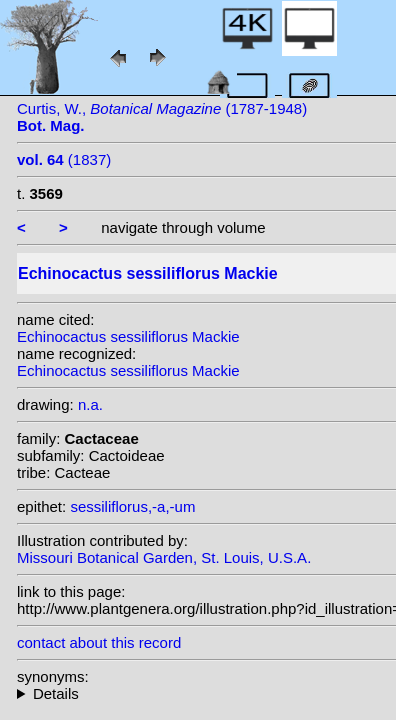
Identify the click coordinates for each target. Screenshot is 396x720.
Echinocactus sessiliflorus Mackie (128, 336)
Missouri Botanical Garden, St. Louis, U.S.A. (164, 557)
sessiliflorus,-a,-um (132, 506)
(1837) (64, 159)
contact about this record (99, 642)
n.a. (90, 404)
